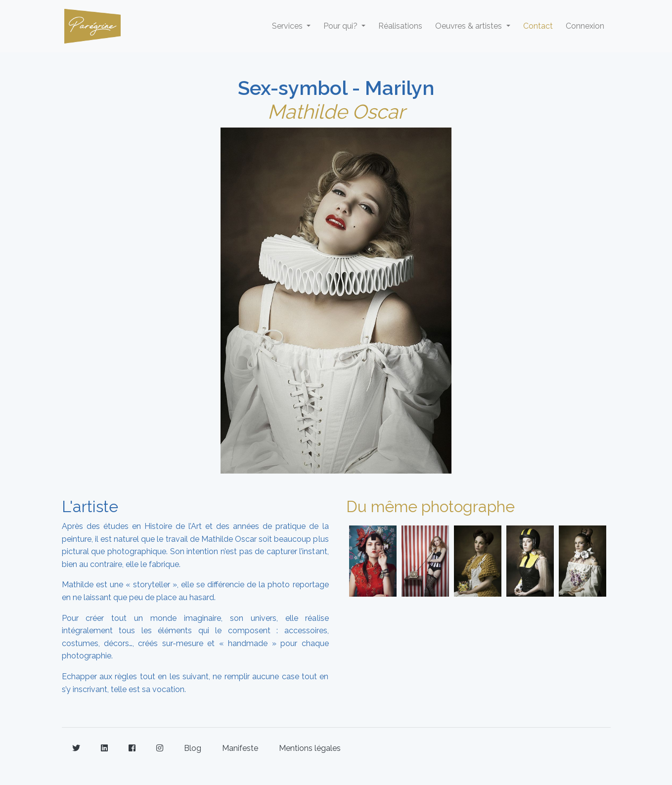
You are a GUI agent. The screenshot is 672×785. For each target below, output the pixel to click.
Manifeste (240, 748)
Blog (193, 748)
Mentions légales (310, 748)
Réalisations (400, 26)
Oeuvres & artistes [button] (470, 26)
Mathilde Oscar (336, 111)
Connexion (585, 26)
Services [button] (288, 26)
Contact (538, 26)
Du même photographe (430, 506)
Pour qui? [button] (341, 26)
